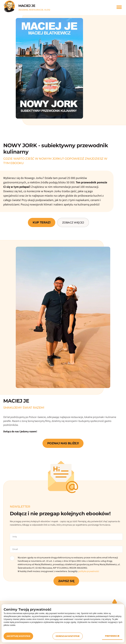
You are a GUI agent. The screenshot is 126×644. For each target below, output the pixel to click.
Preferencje (112, 636)
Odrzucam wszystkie (68, 636)
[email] (66, 549)
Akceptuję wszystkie (18, 636)
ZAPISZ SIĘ (66, 581)
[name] (66, 537)
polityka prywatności (89, 571)
